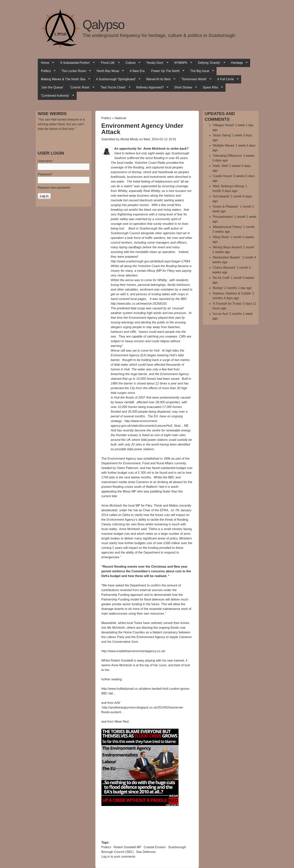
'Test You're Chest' (114, 87)
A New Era (137, 71)
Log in (106, 857)
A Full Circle (226, 79)
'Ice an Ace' (220, 314)
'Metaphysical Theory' (227, 227)
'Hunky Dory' (156, 63)
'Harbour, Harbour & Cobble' (232, 293)
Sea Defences (146, 852)
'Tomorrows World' (194, 79)
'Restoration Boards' (227, 257)
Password (46, 174)
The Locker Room (74, 71)
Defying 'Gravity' (210, 63)
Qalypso (104, 25)
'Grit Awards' (221, 196)
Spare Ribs (211, 87)
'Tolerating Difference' (227, 156)
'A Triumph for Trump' (227, 304)
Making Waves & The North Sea (64, 79)
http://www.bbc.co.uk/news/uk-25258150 (139, 304)
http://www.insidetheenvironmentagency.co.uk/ (133, 651)
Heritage (238, 63)
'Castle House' (223, 176)
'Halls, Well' (220, 166)
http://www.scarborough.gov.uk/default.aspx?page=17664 (151, 261)
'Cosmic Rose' (80, 87)
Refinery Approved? (151, 87)
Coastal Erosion (155, 847)
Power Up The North (166, 71)
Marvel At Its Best (159, 79)
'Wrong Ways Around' (227, 247)
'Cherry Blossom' (224, 268)
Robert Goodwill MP (127, 847)
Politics (47, 71)
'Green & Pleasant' (226, 207)
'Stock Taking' (222, 135)
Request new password (54, 188)
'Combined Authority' (56, 96)
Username (46, 161)
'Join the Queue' (52, 87)
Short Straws (184, 87)
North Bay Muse (109, 71)
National (120, 118)
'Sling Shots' (221, 237)
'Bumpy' (218, 288)
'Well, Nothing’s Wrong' (229, 186)
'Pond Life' (109, 63)
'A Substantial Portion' (76, 63)
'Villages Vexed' (223, 125)
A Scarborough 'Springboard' (117, 79)
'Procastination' (223, 217)
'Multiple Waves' (224, 145)
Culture (131, 63)
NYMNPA (181, 63)
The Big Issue (200, 71)
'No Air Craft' (221, 278)
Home (46, 63)
